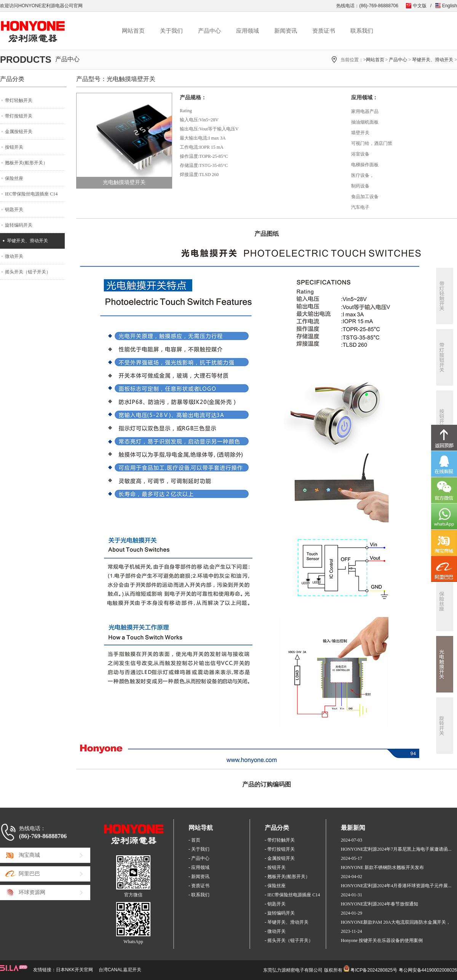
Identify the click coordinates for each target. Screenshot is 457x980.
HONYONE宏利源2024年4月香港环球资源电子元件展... (396, 886)
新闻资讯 (286, 31)
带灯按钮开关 (19, 116)
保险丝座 (14, 178)
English (450, 6)
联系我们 (362, 31)
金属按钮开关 (19, 132)
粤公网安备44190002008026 (428, 970)
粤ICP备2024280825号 (374, 970)
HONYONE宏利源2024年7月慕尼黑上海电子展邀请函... (396, 849)
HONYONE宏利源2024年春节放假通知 (380, 904)
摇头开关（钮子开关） (28, 272)
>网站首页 (374, 60)
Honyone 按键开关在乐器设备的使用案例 (382, 940)
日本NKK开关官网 (74, 970)
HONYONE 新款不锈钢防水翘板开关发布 (382, 867)
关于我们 (171, 31)
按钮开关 (14, 147)
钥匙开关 (14, 210)
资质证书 (324, 31)
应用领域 (248, 31)
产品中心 (209, 31)
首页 (196, 840)
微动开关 (14, 256)
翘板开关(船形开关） (26, 163)
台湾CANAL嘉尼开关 (120, 970)
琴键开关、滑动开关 (433, 60)
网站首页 (133, 31)
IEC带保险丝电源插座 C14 (31, 194)
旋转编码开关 (19, 225)
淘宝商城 (29, 855)
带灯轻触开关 (19, 100)
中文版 (420, 6)
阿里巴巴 (29, 874)
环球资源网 (32, 892)
